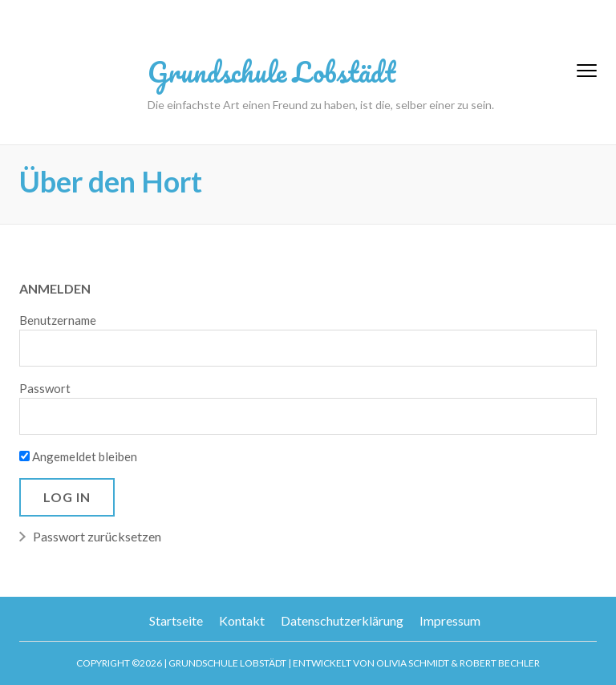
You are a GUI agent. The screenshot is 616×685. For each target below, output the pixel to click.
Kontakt (242, 620)
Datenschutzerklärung (342, 620)
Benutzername (58, 320)
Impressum (450, 620)
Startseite (176, 620)
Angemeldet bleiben (78, 456)
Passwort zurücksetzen (97, 536)
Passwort (45, 388)
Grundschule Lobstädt (272, 71)
